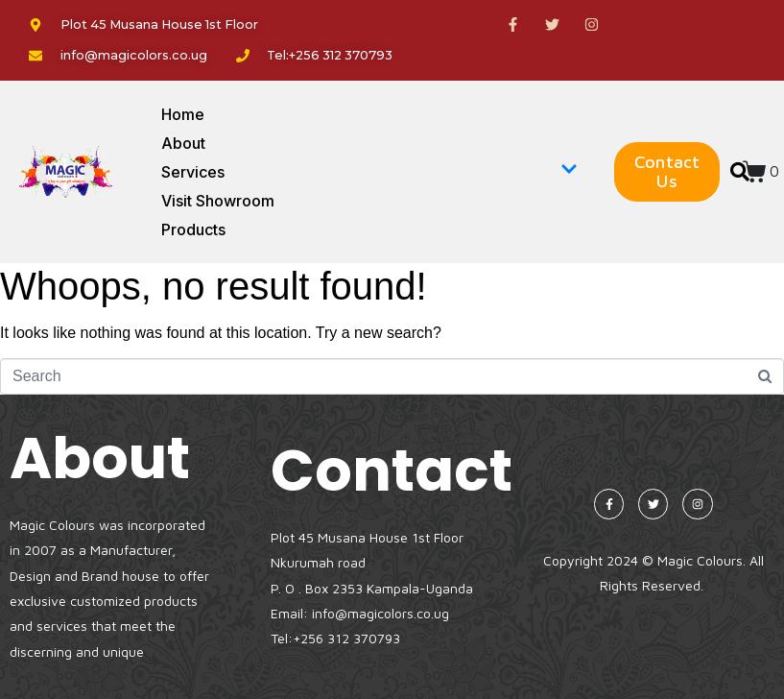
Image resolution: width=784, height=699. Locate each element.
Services (370, 172)
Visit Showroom (218, 201)
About (183, 143)
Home (183, 114)
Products (193, 229)
